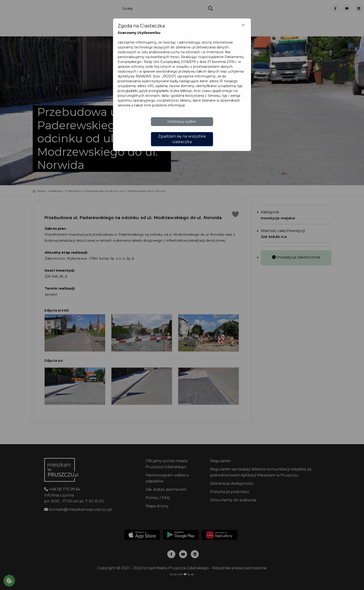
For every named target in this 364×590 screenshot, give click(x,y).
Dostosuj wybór (182, 122)
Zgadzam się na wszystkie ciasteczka (182, 139)
